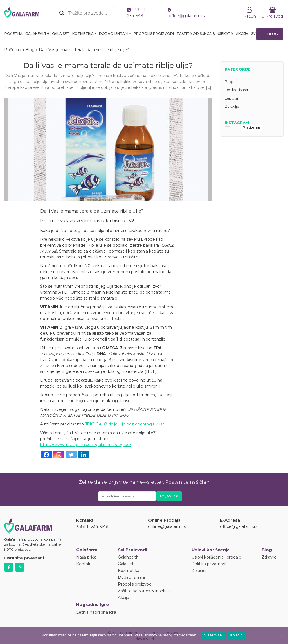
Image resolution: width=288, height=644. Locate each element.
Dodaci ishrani (114, 34)
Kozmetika (83, 34)
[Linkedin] (84, 455)
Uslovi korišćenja (211, 550)
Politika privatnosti (210, 564)
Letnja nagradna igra (96, 612)
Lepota (231, 98)
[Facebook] (46, 455)
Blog (273, 34)
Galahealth (37, 34)
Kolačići (199, 571)
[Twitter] (71, 455)
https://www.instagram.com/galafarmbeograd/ (86, 445)
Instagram (20, 567)
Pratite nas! (252, 127)
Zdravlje (232, 106)
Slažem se (213, 635)
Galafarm (87, 550)
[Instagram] (59, 455)
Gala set (61, 34)
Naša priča (86, 557)
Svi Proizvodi (132, 550)
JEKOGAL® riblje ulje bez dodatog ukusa (125, 424)
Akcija (242, 34)
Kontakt (84, 564)
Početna (13, 34)
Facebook (9, 567)
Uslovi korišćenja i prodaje (216, 557)
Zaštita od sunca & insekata (205, 34)
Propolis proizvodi (154, 34)
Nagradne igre (93, 604)
